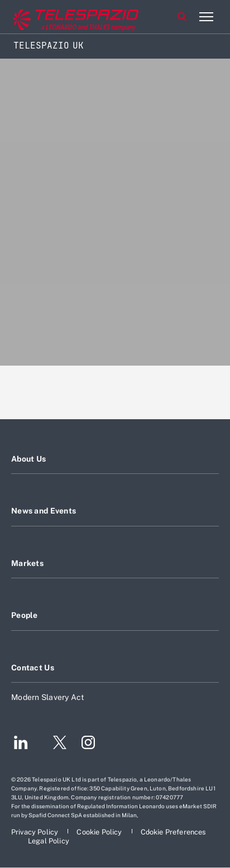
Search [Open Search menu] (182, 17)
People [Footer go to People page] (25, 615)
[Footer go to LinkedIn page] (21, 744)
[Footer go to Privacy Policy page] (35, 832)
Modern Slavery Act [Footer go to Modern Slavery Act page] (48, 697)
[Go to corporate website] (55, 17)
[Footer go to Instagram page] (88, 744)
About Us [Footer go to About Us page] (28, 459)
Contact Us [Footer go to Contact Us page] (33, 668)
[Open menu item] (206, 17)
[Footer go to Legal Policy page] (49, 841)
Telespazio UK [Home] (49, 45)
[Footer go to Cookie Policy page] (100, 832)
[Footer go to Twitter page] (55, 744)
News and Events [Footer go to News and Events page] (44, 511)
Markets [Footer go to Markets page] (27, 563)
